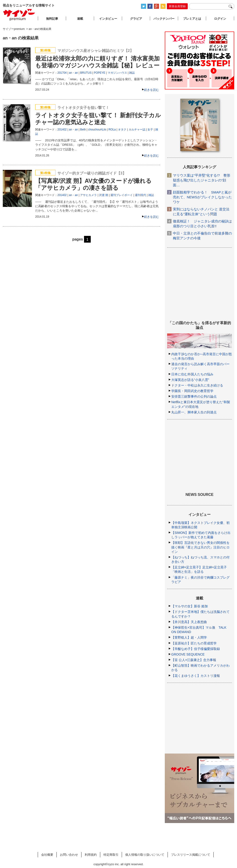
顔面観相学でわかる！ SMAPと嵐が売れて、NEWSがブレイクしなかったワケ (202, 197)
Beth (83, 130)
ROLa (112, 130)
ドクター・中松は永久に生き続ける (197, 385)
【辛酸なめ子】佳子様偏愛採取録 (196, 649)
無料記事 (52, 19)
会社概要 (47, 855)
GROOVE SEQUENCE (188, 654)
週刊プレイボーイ (122, 195)
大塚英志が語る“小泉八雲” (190, 380)
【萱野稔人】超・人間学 (189, 637)
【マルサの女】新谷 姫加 (190, 606)
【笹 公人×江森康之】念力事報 (194, 660)
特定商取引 (111, 855)
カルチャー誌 (137, 130)
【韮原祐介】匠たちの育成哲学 (194, 643)
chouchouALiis (97, 130)
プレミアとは (192, 19)
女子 (150, 130)
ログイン (220, 19)
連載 (80, 19)
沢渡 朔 (104, 195)
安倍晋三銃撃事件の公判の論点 (194, 396)
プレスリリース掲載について (191, 855)
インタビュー (108, 19)
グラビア (136, 19)
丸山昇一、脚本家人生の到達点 (194, 412)
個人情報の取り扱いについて (145, 855)
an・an (73, 73)
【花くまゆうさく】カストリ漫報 (196, 676)
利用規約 (91, 855)
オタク (122, 130)
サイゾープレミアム (19, 15)
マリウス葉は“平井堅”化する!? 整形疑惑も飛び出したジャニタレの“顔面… (202, 180)
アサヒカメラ (88, 195)
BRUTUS (86, 73)
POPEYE (99, 73)
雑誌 (132, 73)
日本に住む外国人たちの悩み (192, 374)
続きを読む (151, 90)
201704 (62, 73)
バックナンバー (164, 19)
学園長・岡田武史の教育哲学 (192, 391)
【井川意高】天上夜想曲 (189, 622)
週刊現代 (140, 195)
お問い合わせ (69, 855)
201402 (62, 130)
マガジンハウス (117, 73)
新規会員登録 (177, 6)
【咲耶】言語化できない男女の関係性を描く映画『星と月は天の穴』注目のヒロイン (200, 547)
